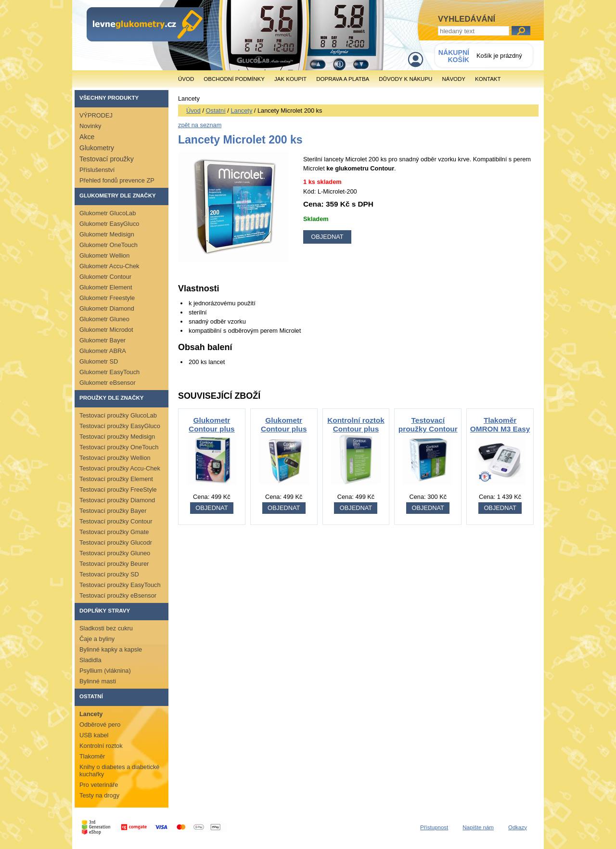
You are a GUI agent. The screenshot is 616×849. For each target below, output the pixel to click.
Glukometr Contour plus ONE (284, 429)
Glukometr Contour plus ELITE (212, 429)
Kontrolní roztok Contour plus (356, 424)
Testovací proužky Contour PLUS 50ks (428, 429)
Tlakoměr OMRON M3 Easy (500, 424)
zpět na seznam (200, 125)
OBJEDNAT (212, 508)
